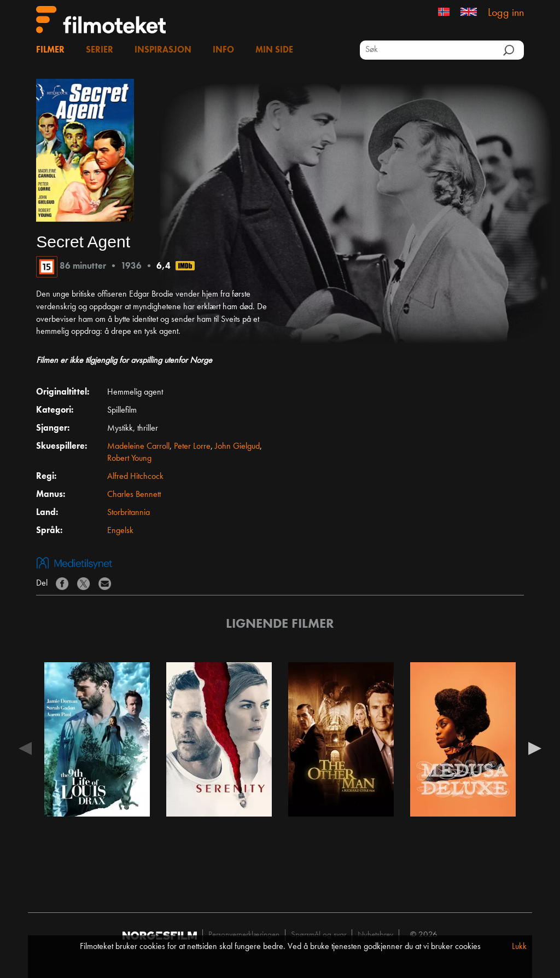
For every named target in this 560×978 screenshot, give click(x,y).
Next (535, 748)
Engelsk (120, 531)
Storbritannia (129, 513)
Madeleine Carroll (138, 447)
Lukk (519, 947)
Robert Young (129, 459)
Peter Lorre (192, 447)
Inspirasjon (163, 50)
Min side (274, 50)
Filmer (50, 50)
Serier (100, 50)
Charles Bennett (134, 495)
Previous (25, 748)
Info (223, 50)
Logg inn (506, 13)
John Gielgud (237, 447)
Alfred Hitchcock (135, 477)
